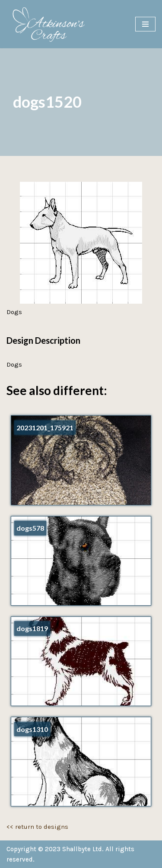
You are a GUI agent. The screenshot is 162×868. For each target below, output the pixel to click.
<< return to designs (37, 827)
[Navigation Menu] (145, 24)
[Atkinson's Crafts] (52, 24)
